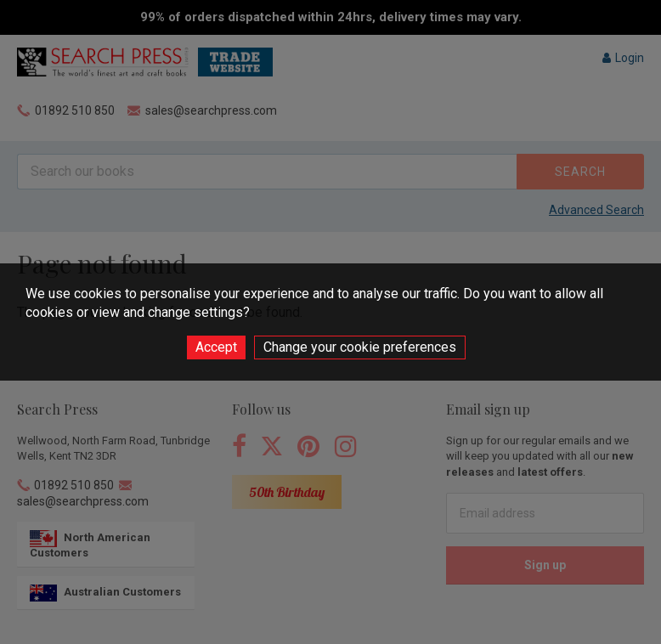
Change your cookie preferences (360, 347)
